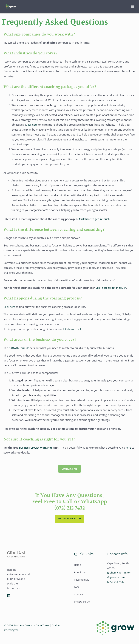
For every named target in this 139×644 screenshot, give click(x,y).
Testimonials (82, 582)
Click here (32, 126)
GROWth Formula (19, 350)
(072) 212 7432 (70, 510)
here (130, 449)
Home (77, 568)
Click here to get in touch (95, 220)
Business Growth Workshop (37, 449)
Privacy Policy (82, 605)
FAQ (76, 590)
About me (80, 575)
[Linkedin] (9, 598)
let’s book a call (72, 331)
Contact (79, 597)
